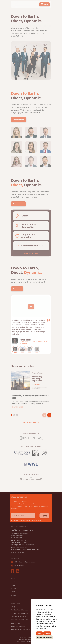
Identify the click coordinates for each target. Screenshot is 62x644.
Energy (13, 607)
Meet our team (19, 121)
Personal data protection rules (28, 641)
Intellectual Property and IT (20, 630)
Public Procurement (18, 626)
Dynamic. (33, 22)
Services (14, 588)
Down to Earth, (25, 17)
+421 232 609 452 (19, 566)
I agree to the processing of (27, 521)
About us (14, 582)
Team (13, 585)
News (13, 592)
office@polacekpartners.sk (23, 562)
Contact (14, 595)
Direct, (17, 22)
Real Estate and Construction (21, 610)
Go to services (18, 205)
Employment (15, 623)
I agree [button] (39, 633)
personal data (36, 521)
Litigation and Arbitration (20, 613)
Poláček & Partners (18, 3)
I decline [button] (47, 633)
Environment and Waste (19, 620)
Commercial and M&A (18, 617)
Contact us (17, 290)
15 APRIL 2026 (17, 408)
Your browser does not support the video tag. (26, 303)
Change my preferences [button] (44, 637)
